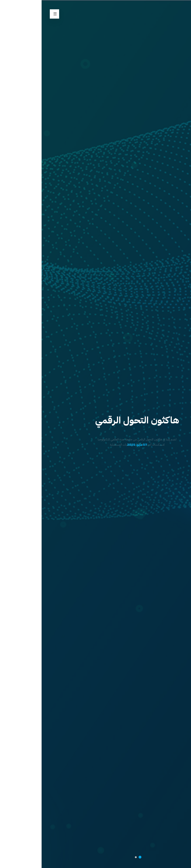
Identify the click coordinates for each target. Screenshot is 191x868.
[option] (95, 434)
